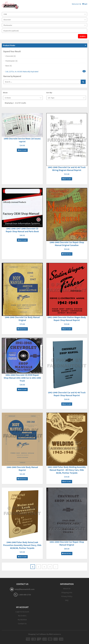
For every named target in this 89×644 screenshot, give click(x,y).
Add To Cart (22, 150)
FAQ (67, 600)
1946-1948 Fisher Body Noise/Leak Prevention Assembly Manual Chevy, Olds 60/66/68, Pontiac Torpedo (22, 545)
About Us (67, 588)
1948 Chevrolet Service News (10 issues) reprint (22, 140)
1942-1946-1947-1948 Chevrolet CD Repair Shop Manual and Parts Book (22, 230)
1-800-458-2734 (25, 595)
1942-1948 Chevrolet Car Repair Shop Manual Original (67, 543)
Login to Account (22, 612)
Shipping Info (67, 592)
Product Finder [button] (9, 45)
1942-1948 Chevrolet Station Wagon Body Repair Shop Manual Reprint (67, 319)
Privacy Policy (67, 596)
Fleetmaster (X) (11, 61)
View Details (67, 254)
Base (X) (9, 66)
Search (83, 36)
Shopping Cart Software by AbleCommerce (45, 634)
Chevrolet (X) (11, 56)
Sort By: (49, 93)
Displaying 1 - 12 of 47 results (15, 103)
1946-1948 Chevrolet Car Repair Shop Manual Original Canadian (67, 244)
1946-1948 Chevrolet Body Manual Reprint (22, 469)
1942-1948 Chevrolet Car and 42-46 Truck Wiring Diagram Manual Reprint (67, 169)
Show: (5, 93)
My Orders (22, 616)
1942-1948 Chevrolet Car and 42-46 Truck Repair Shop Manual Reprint (67, 394)
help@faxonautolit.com (25, 589)
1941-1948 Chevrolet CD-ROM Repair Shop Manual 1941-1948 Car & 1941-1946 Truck (22, 378)
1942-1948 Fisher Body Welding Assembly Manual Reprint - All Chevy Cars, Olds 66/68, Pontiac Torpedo (67, 470)
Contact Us (22, 623)
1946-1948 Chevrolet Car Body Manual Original (22, 319)
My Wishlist (22, 620)
